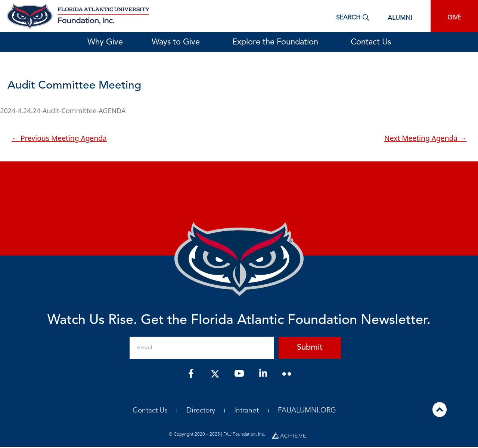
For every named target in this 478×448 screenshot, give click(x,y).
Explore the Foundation (277, 42)
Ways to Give (178, 42)
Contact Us (371, 42)
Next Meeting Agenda (425, 138)
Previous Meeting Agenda (59, 138)
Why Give (105, 42)
